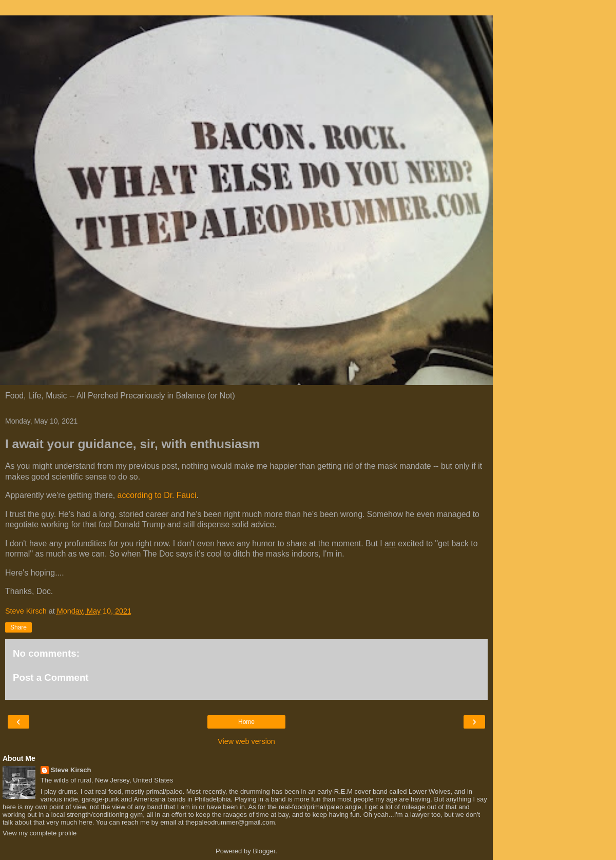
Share (18, 627)
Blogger (264, 851)
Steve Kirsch (71, 770)
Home (246, 722)
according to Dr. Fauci (157, 495)
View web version (246, 741)
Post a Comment (51, 677)
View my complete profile (40, 833)
